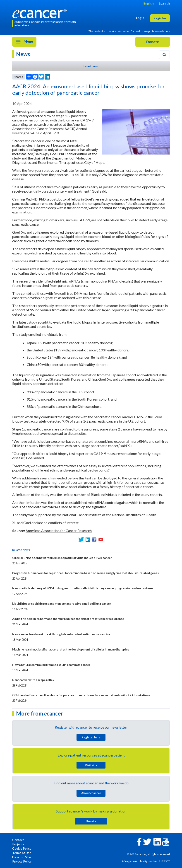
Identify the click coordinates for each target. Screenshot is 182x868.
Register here (91, 737)
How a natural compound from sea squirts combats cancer (51, 665)
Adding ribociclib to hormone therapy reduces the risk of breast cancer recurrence (68, 619)
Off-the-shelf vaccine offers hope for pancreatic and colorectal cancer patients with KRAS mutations (81, 695)
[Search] (164, 55)
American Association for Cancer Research (59, 531)
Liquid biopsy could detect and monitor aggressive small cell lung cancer (62, 604)
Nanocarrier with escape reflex (33, 680)
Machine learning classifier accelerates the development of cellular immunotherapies (71, 649)
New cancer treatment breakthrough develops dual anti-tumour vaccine (61, 634)
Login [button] (140, 18)
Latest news (91, 66)
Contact (18, 840)
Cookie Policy (22, 848)
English (149, 3)
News (23, 54)
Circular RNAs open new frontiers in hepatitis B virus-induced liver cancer (62, 558)
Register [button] (160, 18)
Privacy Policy (22, 861)
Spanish (164, 3)
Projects (18, 844)
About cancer (91, 793)
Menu (24, 42)
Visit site (91, 765)
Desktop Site (22, 857)
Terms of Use (22, 853)
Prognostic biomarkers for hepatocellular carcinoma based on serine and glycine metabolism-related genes (85, 573)
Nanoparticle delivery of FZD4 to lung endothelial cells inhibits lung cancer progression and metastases (83, 588)
